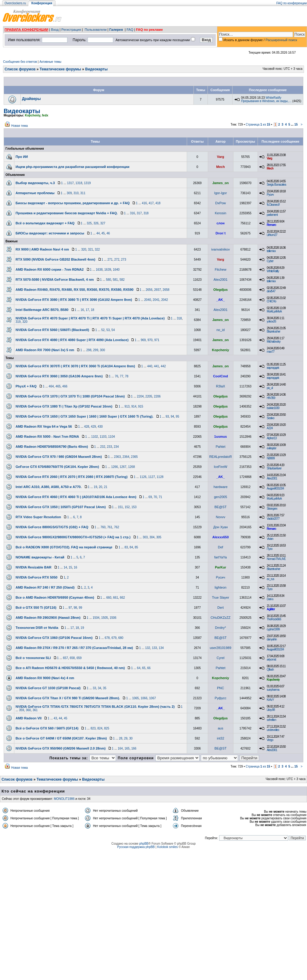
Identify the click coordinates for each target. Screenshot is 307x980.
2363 (117, 457)
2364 (126, 457)
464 (51, 386)
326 (96, 223)
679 (114, 638)
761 (110, 527)
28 (121, 738)
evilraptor (271, 448)
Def (220, 547)
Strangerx (272, 509)
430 (100, 427)
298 (89, 350)
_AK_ (221, 300)
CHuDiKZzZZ (220, 618)
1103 (103, 437)
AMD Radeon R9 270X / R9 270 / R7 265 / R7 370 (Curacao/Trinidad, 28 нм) (74, 648)
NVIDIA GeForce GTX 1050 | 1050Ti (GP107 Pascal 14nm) (61, 507)
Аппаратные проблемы (35, 193)
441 (156, 366)
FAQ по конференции (292, 3)
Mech (221, 167)
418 (158, 203)
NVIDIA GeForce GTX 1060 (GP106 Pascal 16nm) (54, 638)
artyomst (271, 659)
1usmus (221, 437)
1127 (151, 477)
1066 (144, 698)
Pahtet (221, 447)
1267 (123, 467)
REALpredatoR (221, 457)
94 (172, 417)
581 (115, 280)
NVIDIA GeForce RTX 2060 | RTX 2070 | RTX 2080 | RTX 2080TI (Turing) (72, 477)
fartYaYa (220, 557)
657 (65, 658)
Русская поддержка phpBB (136, 847)
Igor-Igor (221, 193)
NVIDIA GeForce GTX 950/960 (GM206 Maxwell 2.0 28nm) (61, 748)
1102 (95, 437)
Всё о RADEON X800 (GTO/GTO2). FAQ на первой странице (64, 547)
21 (105, 487)
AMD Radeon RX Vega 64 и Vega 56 (44, 426)
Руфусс (221, 698)
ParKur (220, 567)
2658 (166, 290)
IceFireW (221, 467)
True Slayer (220, 597)
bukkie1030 (273, 408)
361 (35, 710)
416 (144, 203)
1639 (108, 270)
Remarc (271, 225)
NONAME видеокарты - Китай (40, 557)
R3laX (221, 386)
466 (65, 386)
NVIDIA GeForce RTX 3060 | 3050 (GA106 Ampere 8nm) (59, 376)
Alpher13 (272, 438)
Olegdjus (220, 290)
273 (124, 260)
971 (157, 340)
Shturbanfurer (274, 468)
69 (150, 497)
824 (100, 728)
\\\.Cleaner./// (273, 205)
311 (83, 193)
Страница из (258, 125)
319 (18, 322)
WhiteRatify (274, 98)
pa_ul (270, 388)
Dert (220, 608)
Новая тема (20, 126)
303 (145, 537)
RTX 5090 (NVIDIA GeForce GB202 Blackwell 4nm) (55, 259)
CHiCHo (271, 301)
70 (155, 497)
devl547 (271, 291)
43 (55, 718)
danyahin (272, 639)
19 (95, 487)
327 (103, 223)
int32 (221, 738)
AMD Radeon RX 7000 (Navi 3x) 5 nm (45, 350)
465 (58, 386)
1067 (153, 698)
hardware (221, 487)
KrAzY (270, 700)
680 (121, 638)
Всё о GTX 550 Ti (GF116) (36, 608)
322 (97, 249)
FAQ (130, 30)
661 (116, 598)
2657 (157, 290)
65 (144, 668)
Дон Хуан (221, 527)
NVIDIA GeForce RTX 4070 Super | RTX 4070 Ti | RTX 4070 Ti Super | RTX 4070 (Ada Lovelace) (90, 318)
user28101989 (220, 648)
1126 (143, 477)
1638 (99, 270)
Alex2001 (221, 280)
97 (70, 608)
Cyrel (221, 658)
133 (155, 648)
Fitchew (221, 269)
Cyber (270, 261)
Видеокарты (96, 69)
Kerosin (220, 213)
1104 (111, 437)
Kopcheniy (33, 115)
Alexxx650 (221, 537)
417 (151, 203)
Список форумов (20, 69)
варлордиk (273, 368)
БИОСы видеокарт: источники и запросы (50, 233)
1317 (70, 183)
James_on (221, 183)
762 (117, 527)
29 (126, 738)
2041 (156, 300)
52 (103, 330)
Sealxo (271, 418)
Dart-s (270, 599)
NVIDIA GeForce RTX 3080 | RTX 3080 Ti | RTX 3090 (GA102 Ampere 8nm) (74, 300)
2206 (157, 396)
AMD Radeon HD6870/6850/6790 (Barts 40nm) (52, 447)
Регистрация (71, 30)
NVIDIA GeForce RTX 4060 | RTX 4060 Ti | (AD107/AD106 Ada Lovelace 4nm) (76, 497)
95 (177, 417)
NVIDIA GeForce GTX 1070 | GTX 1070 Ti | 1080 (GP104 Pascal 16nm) (70, 396)
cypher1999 (273, 629)
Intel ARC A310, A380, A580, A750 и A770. (49, 487)
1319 (87, 183)
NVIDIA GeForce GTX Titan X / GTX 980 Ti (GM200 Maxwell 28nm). (68, 698)
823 (93, 728)
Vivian (270, 539)
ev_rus (270, 579)
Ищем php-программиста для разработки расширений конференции (72, 167)
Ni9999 (271, 458)
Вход (55, 30)
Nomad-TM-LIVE (276, 559)
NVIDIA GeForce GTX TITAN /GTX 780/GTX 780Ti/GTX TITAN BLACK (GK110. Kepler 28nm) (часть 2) (95, 707)
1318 (79, 183)
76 (116, 376)
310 (76, 193)
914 (134, 406)
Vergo (270, 740)
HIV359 (271, 398)
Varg (221, 157)
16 (82, 310)
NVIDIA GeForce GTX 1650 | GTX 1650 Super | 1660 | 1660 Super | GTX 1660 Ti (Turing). (85, 416)
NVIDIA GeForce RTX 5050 (36, 577)
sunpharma (273, 690)
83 (126, 547)
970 (150, 340)
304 (152, 537)
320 (84, 249)
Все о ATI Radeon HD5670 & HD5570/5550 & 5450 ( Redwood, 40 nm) (70, 668)
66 (149, 668)
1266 (114, 467)
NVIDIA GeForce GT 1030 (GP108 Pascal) (48, 688)
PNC (220, 688)
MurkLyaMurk (274, 311)
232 (103, 447)
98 (75, 608)
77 (122, 376)
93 (167, 417)
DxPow (220, 203)
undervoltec (273, 730)
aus (221, 728)
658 (72, 658)
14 (65, 567)
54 (113, 330)
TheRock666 (274, 619)
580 (108, 280)
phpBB (144, 844)
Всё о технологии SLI (33, 658)
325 (89, 223)
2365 (134, 457)
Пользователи (96, 30)
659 (79, 658)
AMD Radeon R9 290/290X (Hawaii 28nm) (48, 618)
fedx (45, 115)
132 (148, 648)
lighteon (220, 587)
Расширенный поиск (281, 40)
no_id (220, 330)
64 (139, 668)
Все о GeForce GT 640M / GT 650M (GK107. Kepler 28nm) (61, 738)
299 (96, 350)
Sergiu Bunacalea (276, 185)
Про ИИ (22, 157)
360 (28, 710)
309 (69, 193)
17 (87, 310)
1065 (135, 698)
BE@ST (221, 507)
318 (146, 213)
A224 (270, 428)
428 (87, 427)
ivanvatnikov (220, 249)
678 (107, 638)
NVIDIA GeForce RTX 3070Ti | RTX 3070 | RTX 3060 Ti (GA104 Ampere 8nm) (75, 366)
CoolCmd (220, 376)
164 (120, 748)
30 (131, 738)
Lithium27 (272, 235)
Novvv (220, 517)
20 (101, 487)
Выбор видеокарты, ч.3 (35, 183)
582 (122, 280)
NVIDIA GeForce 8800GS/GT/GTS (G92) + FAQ (52, 527)
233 (109, 447)
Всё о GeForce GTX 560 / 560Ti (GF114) (47, 728)
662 (123, 598)
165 (127, 748)
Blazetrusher (273, 331)
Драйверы (31, 99)
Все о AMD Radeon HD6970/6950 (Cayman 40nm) (55, 597)
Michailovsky (274, 342)
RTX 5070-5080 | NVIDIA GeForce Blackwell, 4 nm (55, 280)
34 (99, 688)
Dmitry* (221, 628)
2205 (149, 396)
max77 (271, 352)
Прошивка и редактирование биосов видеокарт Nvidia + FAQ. (67, 213)
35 (105, 688)
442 (163, 366)
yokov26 (271, 321)
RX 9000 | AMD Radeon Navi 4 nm (42, 249)
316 (133, 213)
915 (141, 406)
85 (136, 547)
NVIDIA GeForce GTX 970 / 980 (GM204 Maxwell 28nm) (59, 457)
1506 (113, 618)
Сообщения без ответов (20, 62)
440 (150, 366)
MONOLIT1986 (64, 799)
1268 (132, 467)
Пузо (269, 549)
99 (80, 608)
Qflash (270, 670)
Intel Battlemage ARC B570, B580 (42, 310)
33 (94, 688)
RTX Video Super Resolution (38, 517)
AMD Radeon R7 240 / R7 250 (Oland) (45, 587)
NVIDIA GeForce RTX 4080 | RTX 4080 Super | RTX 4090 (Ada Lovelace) (72, 340)
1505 (104, 618)
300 (102, 350)
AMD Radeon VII (29, 718)
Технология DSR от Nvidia (37, 628)
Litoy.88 (271, 710)
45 (103, 233)
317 (139, 213)
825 (107, 728)
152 (127, 507)
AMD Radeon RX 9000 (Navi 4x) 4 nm (45, 678)
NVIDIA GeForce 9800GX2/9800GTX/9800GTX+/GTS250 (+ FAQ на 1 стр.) (73, 537)
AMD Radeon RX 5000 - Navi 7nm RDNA (47, 437)
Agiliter (271, 609)
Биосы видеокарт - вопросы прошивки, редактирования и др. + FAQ (73, 203)
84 (131, 547)
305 (159, 537)
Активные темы (50, 62)
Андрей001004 (275, 488)
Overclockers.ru (15, 3)
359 (22, 710)
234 (116, 447)
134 (161, 648)
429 (94, 427)
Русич (270, 195)
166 (134, 748)
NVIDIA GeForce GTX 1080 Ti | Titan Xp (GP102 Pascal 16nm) (64, 406)
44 (98, 233)
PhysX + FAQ (26, 386)
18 (92, 310)
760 (103, 527)
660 (109, 598)
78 (127, 376)
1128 (160, 477)
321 (90, 249)
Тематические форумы (60, 69)
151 (120, 507)
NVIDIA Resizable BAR (34, 567)
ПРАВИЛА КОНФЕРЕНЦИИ (26, 30)
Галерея (116, 30)
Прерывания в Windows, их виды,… (266, 101)
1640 (116, 270)
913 (127, 406)
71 (160, 497)
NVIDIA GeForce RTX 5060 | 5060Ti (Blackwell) (52, 330)
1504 (96, 618)
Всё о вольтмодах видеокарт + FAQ (45, 223)
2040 (148, 300)
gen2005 (220, 497)
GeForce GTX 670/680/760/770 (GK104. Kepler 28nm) (57, 467)
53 (108, 330)
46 (108, 233)
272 (117, 260)
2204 (140, 396)
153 (134, 507)
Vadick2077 (273, 519)
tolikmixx (271, 251)
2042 (164, 300)
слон (220, 223)
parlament (272, 215)
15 (296, 125)
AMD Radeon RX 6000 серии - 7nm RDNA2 (50, 269)
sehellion (271, 720)
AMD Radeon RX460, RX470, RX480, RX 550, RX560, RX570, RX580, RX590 (74, 290)
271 (110, 260)
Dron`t (220, 233)
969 (143, 340)
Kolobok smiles (167, 847)
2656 (149, 290)
